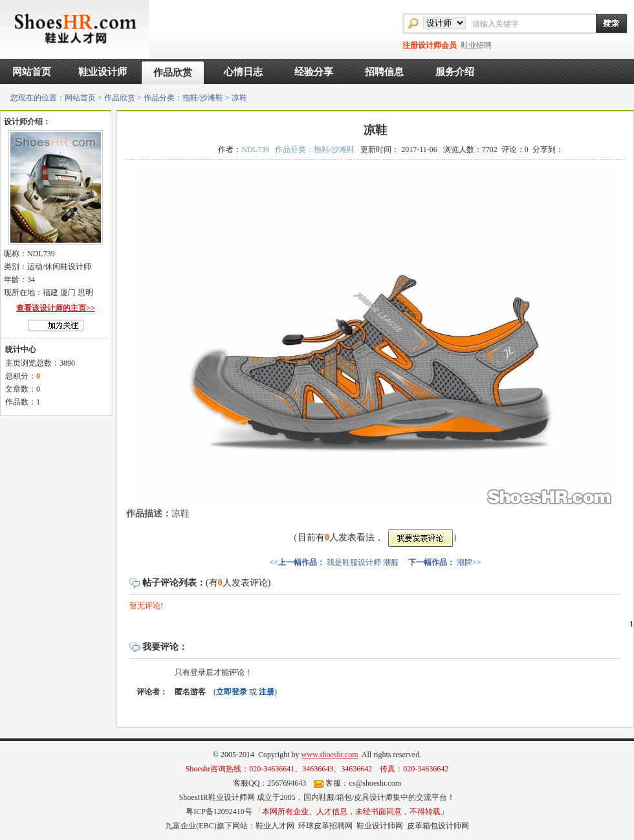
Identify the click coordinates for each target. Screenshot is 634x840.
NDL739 (255, 149)
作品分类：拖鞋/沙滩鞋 (183, 98)
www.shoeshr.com (330, 755)
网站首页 (32, 72)
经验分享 (314, 72)
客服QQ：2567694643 (269, 783)
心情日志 (243, 72)
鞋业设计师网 (380, 826)
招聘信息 (384, 72)
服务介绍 (455, 72)
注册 (267, 692)
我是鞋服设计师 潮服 (363, 562)
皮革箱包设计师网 (438, 826)
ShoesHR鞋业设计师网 (216, 797)
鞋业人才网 (275, 826)
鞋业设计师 (103, 72)
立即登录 (232, 692)
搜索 (605, 23)
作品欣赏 (173, 72)
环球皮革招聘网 (325, 826)
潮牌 (465, 562)
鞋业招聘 (476, 45)
